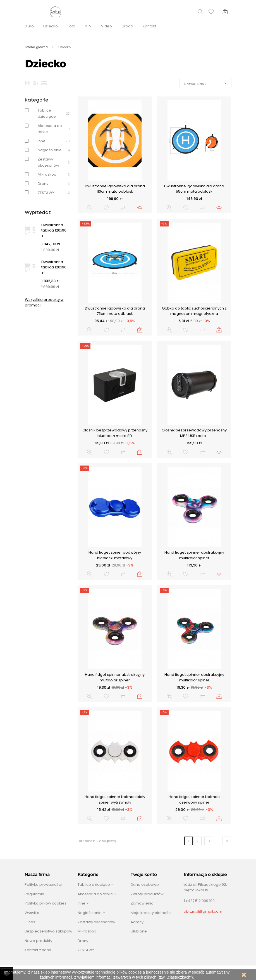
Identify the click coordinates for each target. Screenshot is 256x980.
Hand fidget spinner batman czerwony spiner (194, 800)
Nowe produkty (38, 941)
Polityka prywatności (43, 885)
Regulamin (34, 894)
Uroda (127, 26)
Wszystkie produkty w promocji (44, 302)
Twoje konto (144, 875)
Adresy (137, 922)
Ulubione (139, 931)
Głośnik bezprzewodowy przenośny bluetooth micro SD (115, 433)
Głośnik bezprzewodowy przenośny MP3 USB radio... (194, 433)
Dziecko (51, 26)
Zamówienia (142, 903)
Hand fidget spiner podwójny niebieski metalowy (115, 555)
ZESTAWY (46, 193)
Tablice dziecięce (94, 885)
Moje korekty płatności (151, 913)
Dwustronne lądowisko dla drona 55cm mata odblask (194, 189)
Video (107, 26)
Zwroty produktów (147, 894)
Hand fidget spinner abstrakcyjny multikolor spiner (194, 555)
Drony (43, 184)
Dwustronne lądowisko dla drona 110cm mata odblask (115, 189)
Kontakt (149, 26)
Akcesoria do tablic (95, 894)
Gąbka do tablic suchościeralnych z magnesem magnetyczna (194, 311)
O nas (30, 922)
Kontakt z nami (38, 950)
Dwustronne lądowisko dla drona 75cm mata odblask (115, 311)
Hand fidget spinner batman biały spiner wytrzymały (115, 800)
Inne (42, 141)
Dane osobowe (145, 885)
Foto (71, 26)
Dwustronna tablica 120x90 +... (54, 230)
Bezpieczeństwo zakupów (48, 931)
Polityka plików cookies (46, 903)
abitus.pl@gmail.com (203, 911)
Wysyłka (32, 913)
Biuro (29, 26)
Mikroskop (47, 174)
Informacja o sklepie (205, 875)
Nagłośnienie (50, 150)
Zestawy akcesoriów (96, 922)
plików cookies (129, 972)
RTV (88, 26)
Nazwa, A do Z (195, 84)
